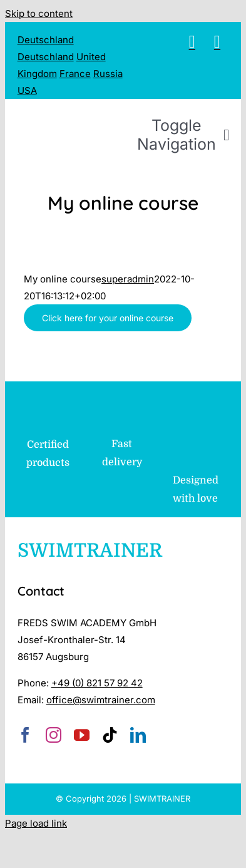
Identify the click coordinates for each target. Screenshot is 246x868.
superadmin (128, 279)
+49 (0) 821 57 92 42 (97, 683)
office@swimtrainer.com (101, 700)
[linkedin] (138, 735)
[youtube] (82, 735)
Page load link (36, 823)
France (75, 74)
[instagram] (54, 735)
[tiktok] (110, 735)
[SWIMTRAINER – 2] (130, 116)
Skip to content (39, 13)
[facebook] (25, 735)
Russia (108, 74)
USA (27, 90)
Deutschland (46, 40)
